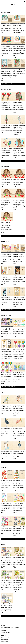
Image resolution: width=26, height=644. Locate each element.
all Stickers (5, 462)
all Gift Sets (5, 616)
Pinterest (8, 632)
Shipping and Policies (9, 627)
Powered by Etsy (4, 641)
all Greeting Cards (7, 310)
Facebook (3, 632)
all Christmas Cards (8, 84)
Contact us (17, 627)
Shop (2, 627)
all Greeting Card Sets (8, 387)
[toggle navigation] (2, 2)
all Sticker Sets (6, 539)
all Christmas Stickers (8, 161)
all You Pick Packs (7, 236)
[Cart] (24, 2)
